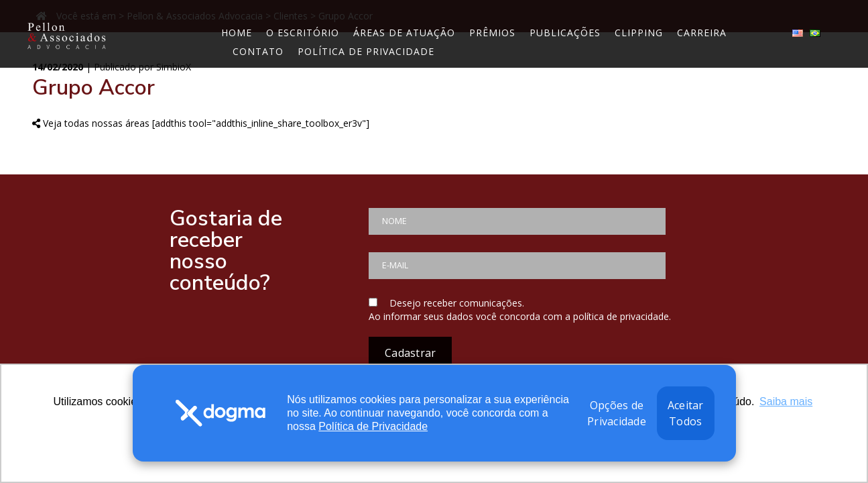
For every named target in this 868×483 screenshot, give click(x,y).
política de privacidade (621, 316)
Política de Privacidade (373, 426)
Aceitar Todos (686, 413)
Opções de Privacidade (617, 413)
